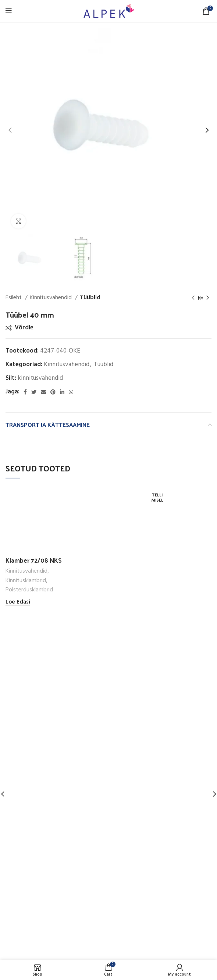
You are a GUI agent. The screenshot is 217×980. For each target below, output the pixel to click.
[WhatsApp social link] (71, 392)
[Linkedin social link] (62, 392)
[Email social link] (43, 392)
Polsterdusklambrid (29, 590)
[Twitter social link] (34, 392)
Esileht (14, 298)
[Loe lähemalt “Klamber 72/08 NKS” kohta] (18, 602)
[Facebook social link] (25, 392)
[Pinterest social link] (53, 392)
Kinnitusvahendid (51, 298)
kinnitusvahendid (40, 378)
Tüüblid (90, 298)
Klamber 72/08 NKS (34, 560)
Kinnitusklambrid (26, 581)
